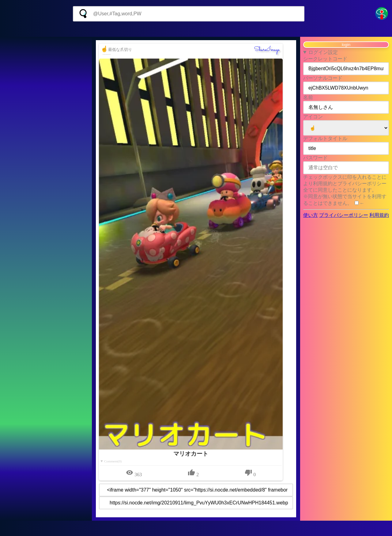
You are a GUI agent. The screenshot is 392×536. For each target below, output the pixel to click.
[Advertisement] (196, 29)
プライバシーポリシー (344, 215)
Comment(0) (113, 461)
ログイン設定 (323, 52)
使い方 (311, 215)
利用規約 (379, 215)
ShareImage (267, 50)
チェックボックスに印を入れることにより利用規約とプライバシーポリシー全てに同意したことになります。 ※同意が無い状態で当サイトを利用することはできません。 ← (345, 190)
